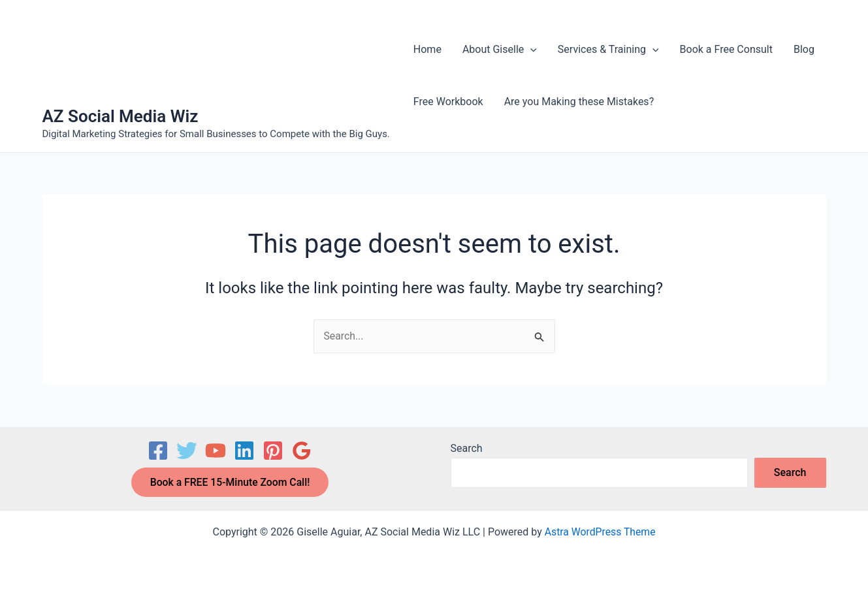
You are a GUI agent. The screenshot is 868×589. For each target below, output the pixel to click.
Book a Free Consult (726, 49)
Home (427, 49)
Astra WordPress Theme (600, 532)
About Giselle (500, 50)
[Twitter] (187, 450)
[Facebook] (158, 450)
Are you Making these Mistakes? (579, 102)
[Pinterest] (273, 450)
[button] (530, 50)
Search (467, 448)
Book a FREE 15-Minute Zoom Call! (230, 482)
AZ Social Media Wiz (121, 116)
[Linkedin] (244, 450)
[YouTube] (216, 450)
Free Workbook (448, 102)
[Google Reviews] (302, 450)
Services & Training (608, 50)
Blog (804, 49)
